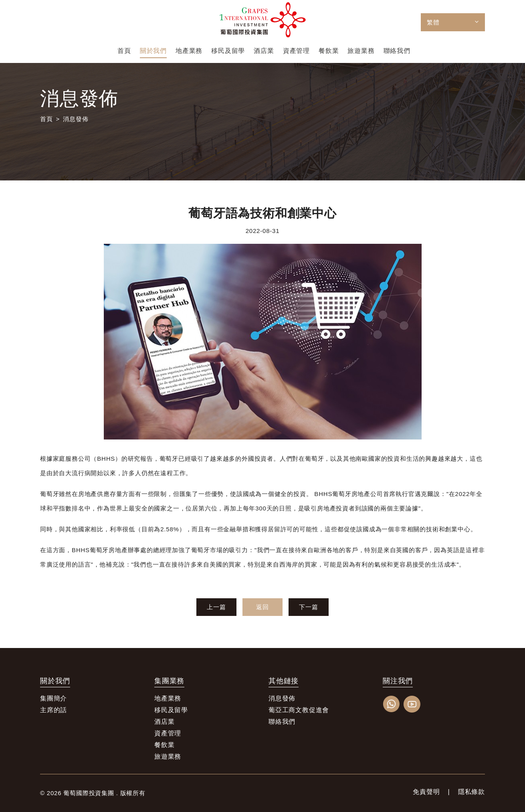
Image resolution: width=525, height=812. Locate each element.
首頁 (46, 119)
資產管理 (168, 733)
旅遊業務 (168, 756)
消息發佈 (76, 119)
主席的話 (54, 710)
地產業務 (168, 698)
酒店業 (164, 722)
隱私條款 (471, 792)
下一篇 (308, 607)
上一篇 (216, 607)
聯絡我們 (282, 722)
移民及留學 (171, 710)
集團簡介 (54, 698)
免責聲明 (426, 792)
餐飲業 (164, 745)
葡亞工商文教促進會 (299, 710)
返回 (262, 607)
